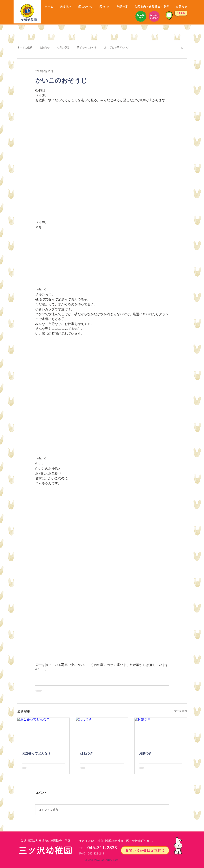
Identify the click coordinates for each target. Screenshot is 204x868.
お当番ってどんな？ (36, 753)
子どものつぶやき (87, 47)
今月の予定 (63, 47)
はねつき (87, 753)
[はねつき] (102, 732)
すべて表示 (181, 711)
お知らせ (45, 47)
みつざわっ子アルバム (117, 47)
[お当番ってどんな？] (43, 732)
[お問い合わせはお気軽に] (145, 850)
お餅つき (145, 753)
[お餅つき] (161, 732)
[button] (182, 48)
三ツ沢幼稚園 (27, 20)
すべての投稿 (25, 47)
